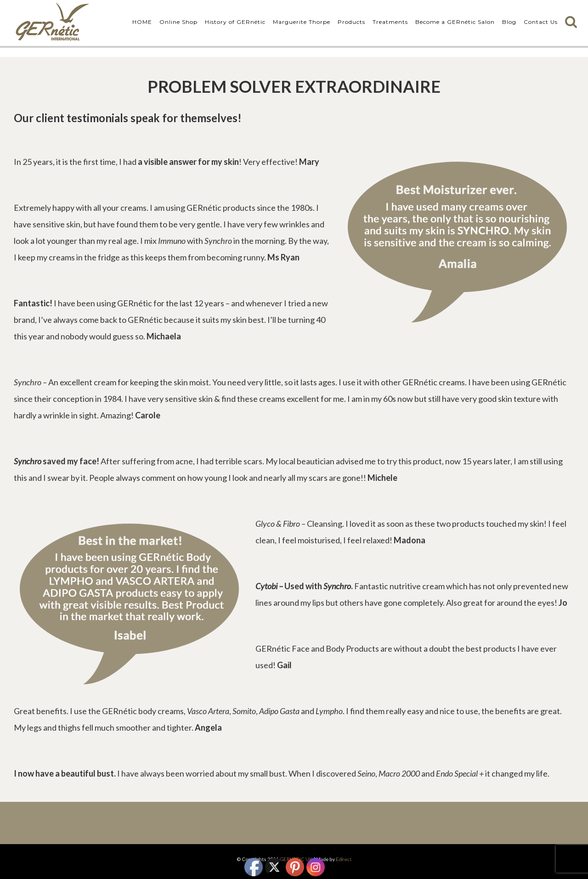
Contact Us (541, 22)
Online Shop (178, 22)
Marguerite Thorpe (302, 22)
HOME (142, 22)
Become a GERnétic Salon (455, 22)
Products (351, 22)
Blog (509, 22)
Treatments (390, 22)
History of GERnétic (235, 22)
